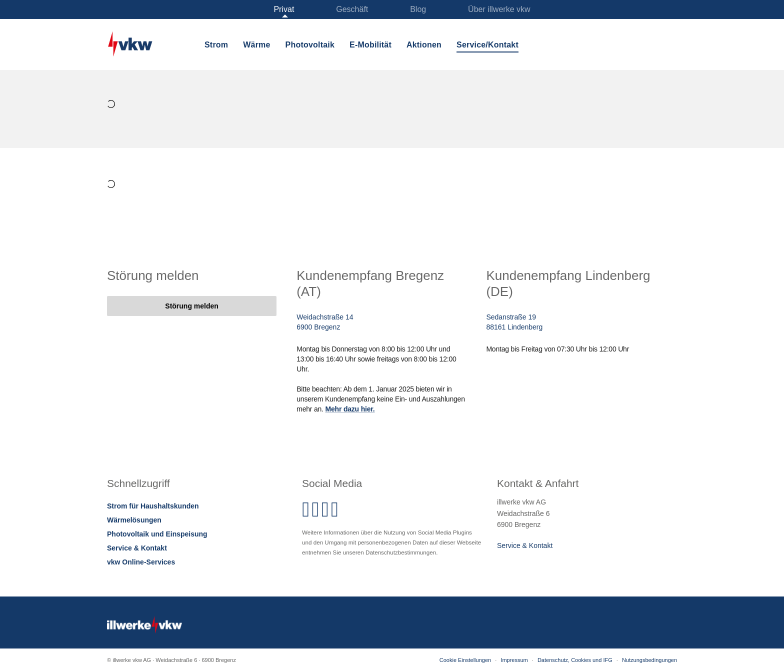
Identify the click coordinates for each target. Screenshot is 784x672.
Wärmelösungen (134, 520)
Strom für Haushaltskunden (153, 506)
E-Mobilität (370, 45)
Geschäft (352, 9)
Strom (216, 45)
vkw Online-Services (141, 562)
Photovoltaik (310, 45)
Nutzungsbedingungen (649, 660)
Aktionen (424, 45)
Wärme (256, 45)
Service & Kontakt (137, 548)
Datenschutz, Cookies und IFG (575, 660)
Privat (284, 9)
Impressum (514, 660)
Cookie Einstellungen (465, 660)
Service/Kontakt (487, 45)
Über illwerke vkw (499, 9)
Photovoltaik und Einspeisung (157, 534)
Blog (418, 9)
